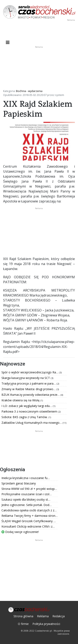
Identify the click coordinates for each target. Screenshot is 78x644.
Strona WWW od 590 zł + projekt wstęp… (29, 489)
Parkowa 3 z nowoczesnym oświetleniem (30, 411)
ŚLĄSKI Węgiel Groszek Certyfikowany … (29, 521)
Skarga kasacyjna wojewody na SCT (26, 378)
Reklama (43, 616)
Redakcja (59, 616)
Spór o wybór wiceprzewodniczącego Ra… (30, 372)
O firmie (23, 624)
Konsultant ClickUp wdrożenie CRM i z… (28, 526)
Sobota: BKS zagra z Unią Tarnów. (25, 417)
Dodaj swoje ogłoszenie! (20, 532)
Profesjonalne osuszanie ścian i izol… (27, 494)
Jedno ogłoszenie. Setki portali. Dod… (27, 505)
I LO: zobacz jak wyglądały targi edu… (27, 406)
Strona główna (23, 616)
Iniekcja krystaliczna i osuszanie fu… (26, 478)
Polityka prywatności (46, 624)
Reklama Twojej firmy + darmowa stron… (30, 516)
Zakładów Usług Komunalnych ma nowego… (32, 423)
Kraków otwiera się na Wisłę (21, 400)
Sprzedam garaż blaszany (19, 483)
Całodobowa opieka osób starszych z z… (29, 510)
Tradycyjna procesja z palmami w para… (29, 383)
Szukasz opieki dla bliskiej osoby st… (26, 499)
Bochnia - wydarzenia (29, 91)
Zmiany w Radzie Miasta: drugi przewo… (29, 389)
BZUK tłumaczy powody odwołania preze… (31, 395)
